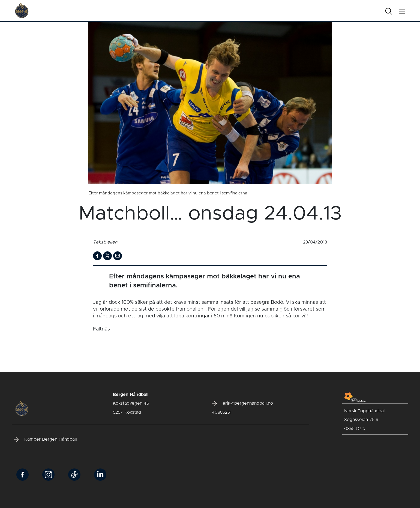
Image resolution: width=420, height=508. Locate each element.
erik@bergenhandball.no (242, 404)
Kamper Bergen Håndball (45, 440)
